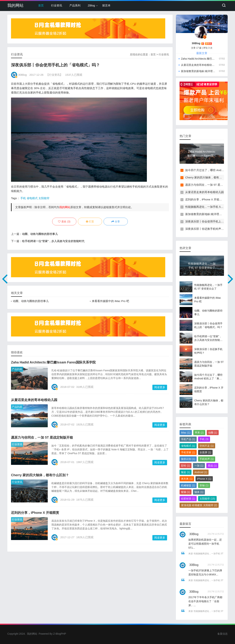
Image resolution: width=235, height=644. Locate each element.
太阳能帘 (44, 198)
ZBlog (91, 5)
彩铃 (186, 466)
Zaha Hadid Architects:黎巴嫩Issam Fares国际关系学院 (53, 362)
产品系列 (75, 5)
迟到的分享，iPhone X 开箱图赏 (35, 513)
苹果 (199, 433)
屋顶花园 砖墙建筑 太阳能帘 (199, 505)
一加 (199, 466)
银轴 (186, 492)
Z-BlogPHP (60, 634)
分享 (116, 222)
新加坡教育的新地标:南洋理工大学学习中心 (198, 71)
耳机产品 (188, 439)
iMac (186, 433)
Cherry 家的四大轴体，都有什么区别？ (40, 475)
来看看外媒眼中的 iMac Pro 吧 (110, 301)
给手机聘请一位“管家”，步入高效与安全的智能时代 (53, 241)
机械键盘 (188, 485)
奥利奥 (187, 479)
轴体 (199, 492)
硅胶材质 (188, 499)
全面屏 (205, 452)
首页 (41, 5)
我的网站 (15, 5)
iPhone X (204, 479)
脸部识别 (188, 459)
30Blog (22, 75)
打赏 (90, 222)
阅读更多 (160, 387)
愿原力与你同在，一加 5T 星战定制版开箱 (42, 438)
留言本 (106, 5)
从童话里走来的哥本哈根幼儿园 (34, 400)
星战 (212, 466)
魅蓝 (186, 472)
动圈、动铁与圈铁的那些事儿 (40, 234)
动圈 (213, 433)
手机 (23, 198)
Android (201, 472)
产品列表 (17, 369)
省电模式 (32, 198)
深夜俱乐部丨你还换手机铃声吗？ (206, 229)
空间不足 (207, 446)
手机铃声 (207, 459)
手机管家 (188, 452)
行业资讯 (57, 5)
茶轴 (204, 485)
